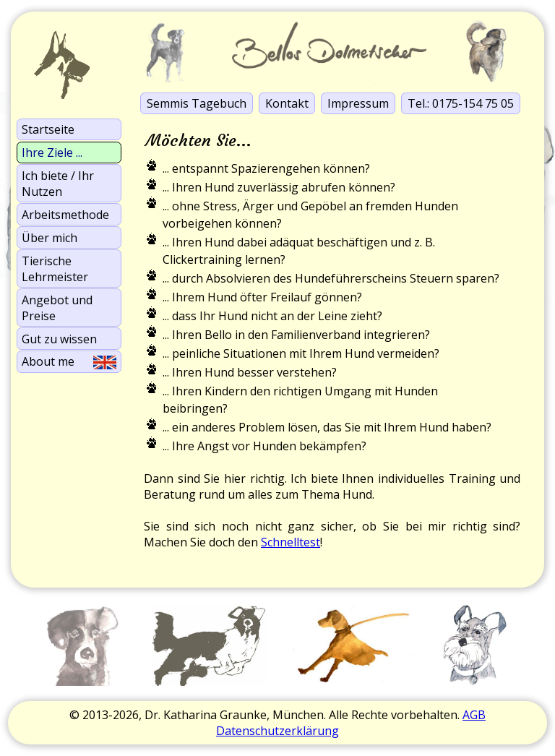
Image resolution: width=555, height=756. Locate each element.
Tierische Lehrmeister (55, 269)
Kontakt (287, 103)
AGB (474, 715)
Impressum (358, 103)
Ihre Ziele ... (52, 153)
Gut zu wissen (59, 339)
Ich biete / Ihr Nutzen (58, 184)
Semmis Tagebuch (197, 103)
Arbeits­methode (65, 215)
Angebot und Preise (57, 308)
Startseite (48, 129)
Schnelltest (291, 542)
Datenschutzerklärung (277, 731)
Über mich (50, 238)
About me (69, 361)
